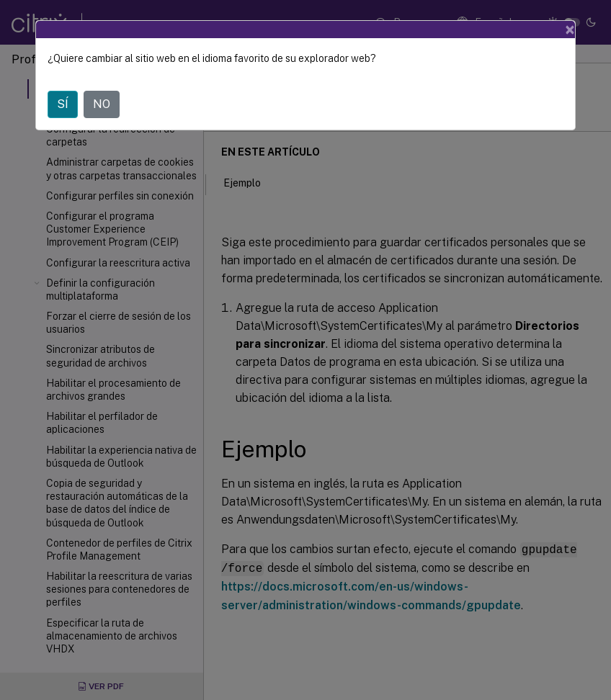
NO (102, 104)
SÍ (63, 104)
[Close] (570, 30)
